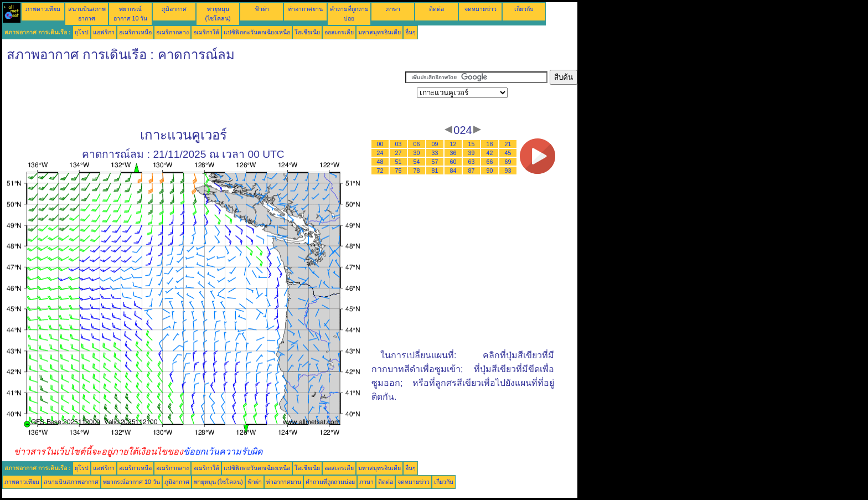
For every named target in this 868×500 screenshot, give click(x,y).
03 (399, 144)
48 (380, 162)
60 (453, 162)
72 (380, 171)
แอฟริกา (104, 32)
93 (508, 171)
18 (490, 144)
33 (435, 153)
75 (399, 171)
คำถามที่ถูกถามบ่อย (330, 482)
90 (490, 171)
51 (399, 162)
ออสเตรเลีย (339, 32)
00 (380, 144)
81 (435, 171)
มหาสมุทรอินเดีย (379, 32)
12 (453, 144)
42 (490, 153)
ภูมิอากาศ (174, 9)
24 (380, 153)
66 (490, 162)
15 (472, 144)
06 (417, 144)
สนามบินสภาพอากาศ (71, 482)
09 (435, 144)
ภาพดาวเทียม (43, 9)
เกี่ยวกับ (524, 9)
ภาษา (393, 9)
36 (453, 153)
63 (472, 162)
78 (417, 171)
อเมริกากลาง (172, 32)
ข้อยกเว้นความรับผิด (223, 452)
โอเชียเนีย (307, 32)
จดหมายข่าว (480, 9)
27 (399, 153)
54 (417, 162)
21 (508, 144)
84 (453, 171)
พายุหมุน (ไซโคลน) (218, 482)
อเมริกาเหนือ (135, 32)
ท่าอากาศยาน (305, 9)
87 (472, 171)
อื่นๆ (410, 32)
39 (472, 153)
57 (435, 162)
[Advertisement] (204, 95)
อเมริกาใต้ (206, 32)
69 (508, 162)
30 (417, 153)
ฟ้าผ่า (262, 9)
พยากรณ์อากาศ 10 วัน (131, 482)
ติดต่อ (436, 9)
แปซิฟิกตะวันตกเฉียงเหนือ (257, 32)
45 (508, 153)
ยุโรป (82, 32)
